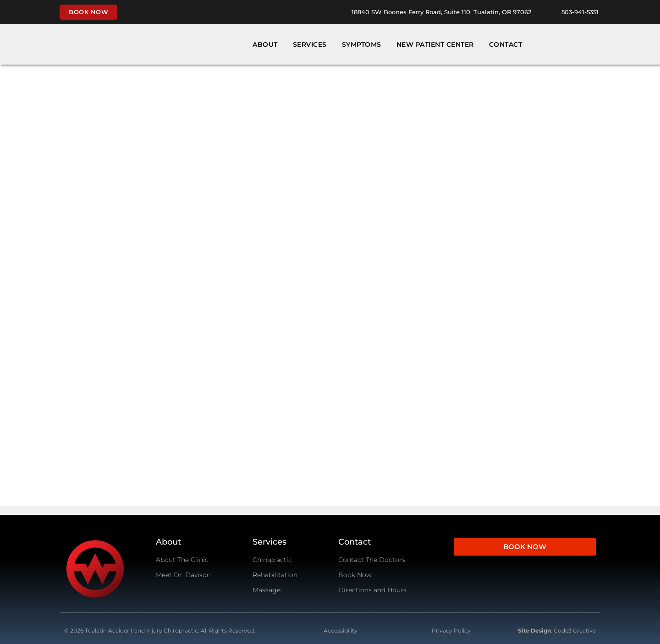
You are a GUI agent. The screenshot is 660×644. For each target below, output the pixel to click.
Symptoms (362, 44)
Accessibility (341, 630)
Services (310, 44)
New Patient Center (435, 44)
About (265, 44)
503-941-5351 (580, 12)
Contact (506, 44)
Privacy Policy (451, 630)
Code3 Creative (575, 630)
